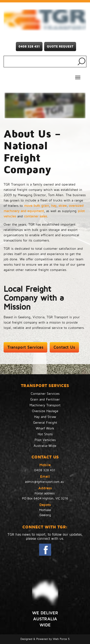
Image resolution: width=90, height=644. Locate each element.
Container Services (45, 394)
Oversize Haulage (45, 411)
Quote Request (60, 47)
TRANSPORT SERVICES (45, 386)
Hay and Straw (45, 417)
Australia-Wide (45, 446)
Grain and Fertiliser (45, 399)
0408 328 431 (29, 47)
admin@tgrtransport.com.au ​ (45, 482)
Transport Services (25, 347)
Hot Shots (45, 434)
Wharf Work (45, 428)
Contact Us (64, 347)
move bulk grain (36, 206)
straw (63, 206)
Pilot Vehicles (45, 440)
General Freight (45, 423)
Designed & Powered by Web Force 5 (45, 639)
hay (54, 206)
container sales (36, 216)
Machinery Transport (45, 405)
